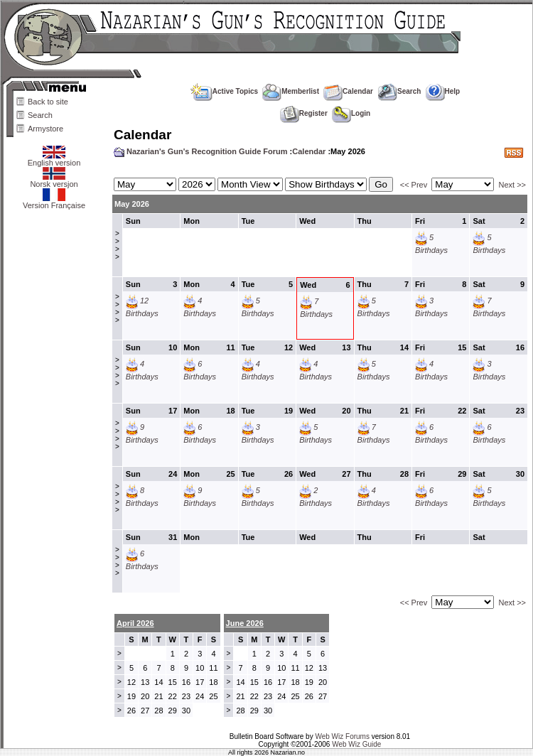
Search (40, 115)
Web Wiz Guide (356, 744)
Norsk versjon (54, 180)
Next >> (512, 185)
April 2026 (135, 623)
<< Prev (414, 185)
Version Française (54, 202)
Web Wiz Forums (342, 736)
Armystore (45, 129)
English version (54, 159)
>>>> (117, 245)
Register (304, 113)
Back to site (48, 102)
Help (443, 91)
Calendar (348, 91)
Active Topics (224, 91)
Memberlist (291, 91)
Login (351, 113)
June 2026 (245, 623)
